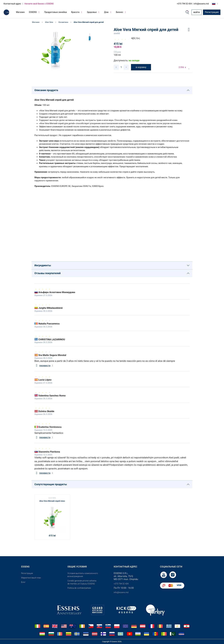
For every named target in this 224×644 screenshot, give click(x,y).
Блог (23, 582)
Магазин (20, 12)
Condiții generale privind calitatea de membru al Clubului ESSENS (82, 582)
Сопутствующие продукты (51, 484)
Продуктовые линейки (56, 12)
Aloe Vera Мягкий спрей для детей (89, 22)
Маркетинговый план (31, 578)
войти (197, 12)
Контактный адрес (12, 4)
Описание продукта (46, 90)
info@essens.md (201, 4)
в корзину (141, 67)
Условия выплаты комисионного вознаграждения (83, 575)
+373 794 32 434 (184, 4)
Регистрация (212, 12)
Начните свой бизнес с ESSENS (39, 4)
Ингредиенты (43, 265)
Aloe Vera (49, 22)
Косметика (63, 22)
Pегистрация (27, 573)
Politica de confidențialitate (79, 588)
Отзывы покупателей (47, 273)
